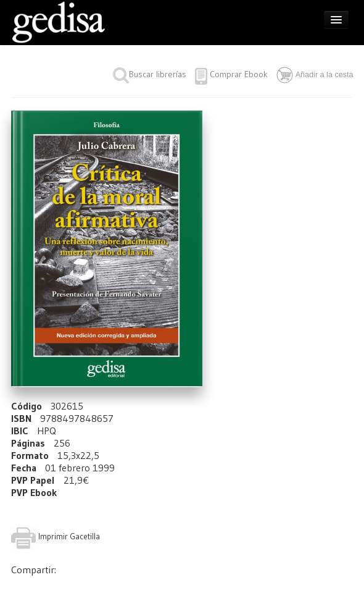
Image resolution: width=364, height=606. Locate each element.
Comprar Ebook (239, 74)
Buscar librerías (150, 74)
